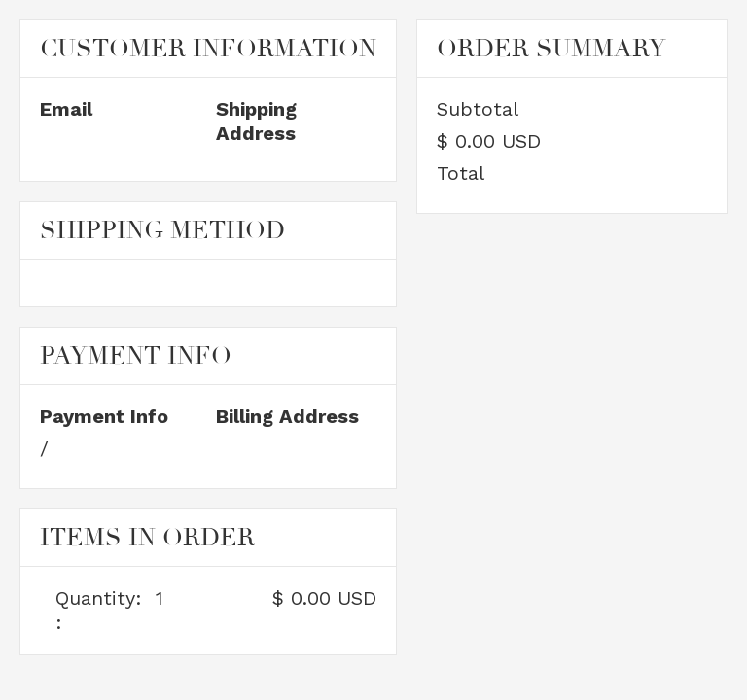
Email (66, 109)
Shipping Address (256, 121)
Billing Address (287, 416)
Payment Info (104, 416)
